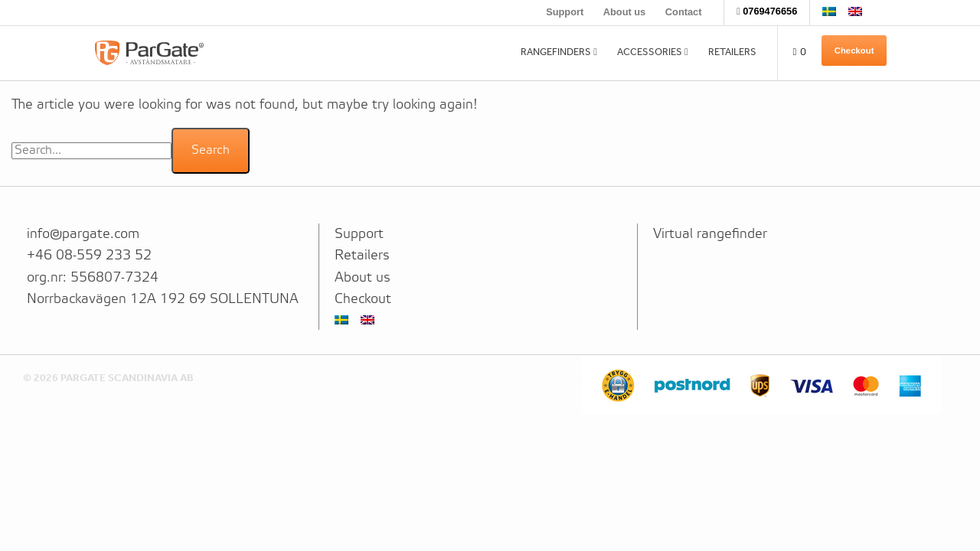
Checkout (854, 51)
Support (565, 12)
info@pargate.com (83, 234)
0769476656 (770, 11)
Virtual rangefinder (710, 234)
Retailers (732, 52)
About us (624, 12)
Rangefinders (556, 52)
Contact (684, 12)
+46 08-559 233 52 (89, 256)
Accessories (650, 52)
